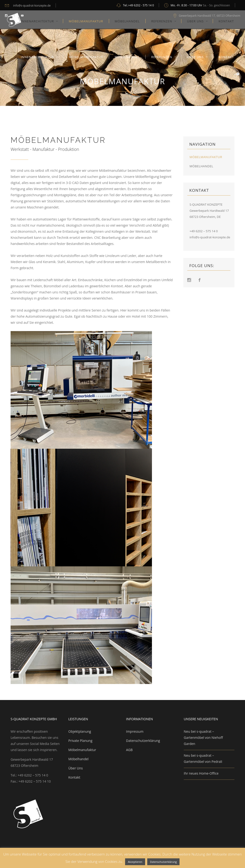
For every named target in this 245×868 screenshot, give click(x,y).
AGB (129, 750)
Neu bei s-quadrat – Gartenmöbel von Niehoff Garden (203, 738)
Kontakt (74, 777)
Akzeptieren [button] (135, 862)
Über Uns (76, 768)
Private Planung (80, 741)
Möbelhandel (202, 166)
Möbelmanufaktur (206, 157)
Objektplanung (80, 731)
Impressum (135, 731)
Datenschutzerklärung (143, 741)
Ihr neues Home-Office (201, 773)
